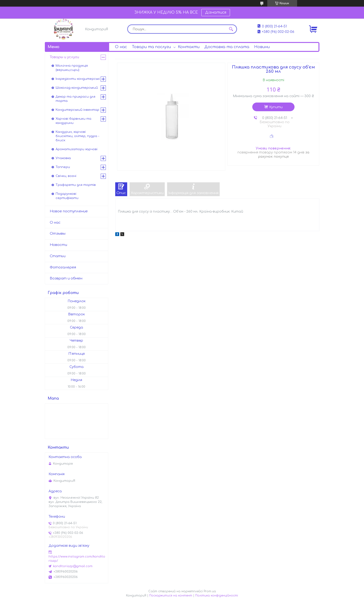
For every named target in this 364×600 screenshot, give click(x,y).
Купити (276, 107)
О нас (121, 47)
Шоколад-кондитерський (77, 88)
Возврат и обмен (66, 278)
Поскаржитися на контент (171, 596)
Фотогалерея (63, 267)
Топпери (63, 167)
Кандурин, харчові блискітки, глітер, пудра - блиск (77, 136)
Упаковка (63, 158)
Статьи (58, 256)
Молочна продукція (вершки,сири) (72, 68)
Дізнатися (216, 12)
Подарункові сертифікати (67, 196)
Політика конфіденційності (217, 596)
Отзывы (58, 234)
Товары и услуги (64, 57)
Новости (58, 245)
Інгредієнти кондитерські (78, 79)
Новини (262, 47)
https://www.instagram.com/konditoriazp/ (77, 559)
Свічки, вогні (66, 176)
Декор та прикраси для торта (75, 99)
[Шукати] (231, 29)
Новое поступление (69, 211)
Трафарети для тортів (76, 185)
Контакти (189, 47)
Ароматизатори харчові (77, 149)
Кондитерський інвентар (77, 110)
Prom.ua (210, 591)
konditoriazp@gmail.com (73, 566)
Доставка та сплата (227, 47)
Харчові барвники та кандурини (73, 121)
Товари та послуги (151, 47)
